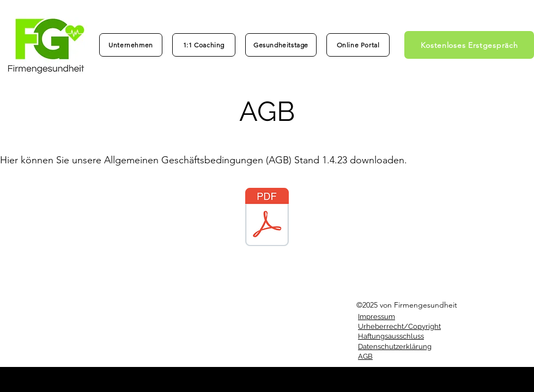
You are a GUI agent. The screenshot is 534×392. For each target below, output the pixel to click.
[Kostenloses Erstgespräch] (469, 45)
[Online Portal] (358, 45)
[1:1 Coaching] (204, 45)
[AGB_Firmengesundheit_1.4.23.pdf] (267, 218)
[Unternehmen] (131, 45)
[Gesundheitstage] (281, 45)
